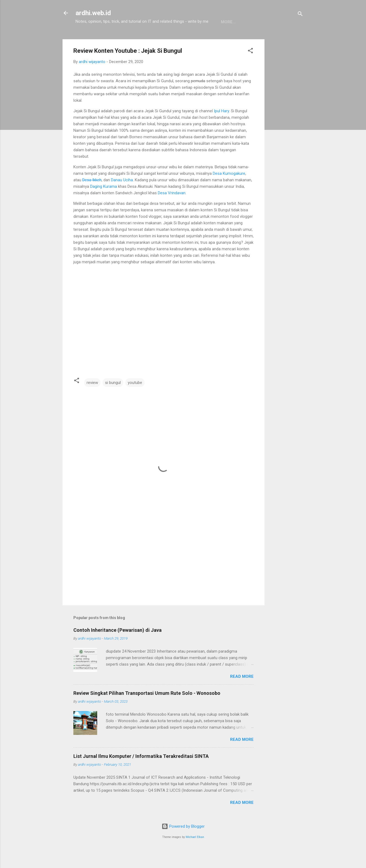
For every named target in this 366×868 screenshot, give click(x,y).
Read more (242, 693)
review (92, 399)
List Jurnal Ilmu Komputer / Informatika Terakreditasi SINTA (141, 773)
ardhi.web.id (93, 13)
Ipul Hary (221, 128)
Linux (150, 39)
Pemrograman (118, 39)
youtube (135, 399)
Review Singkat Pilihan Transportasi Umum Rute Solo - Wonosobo (147, 710)
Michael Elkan (195, 854)
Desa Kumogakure (229, 190)
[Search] (300, 15)
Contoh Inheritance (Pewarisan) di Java (117, 647)
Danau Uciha (122, 197)
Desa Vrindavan (172, 210)
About (172, 39)
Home (86, 39)
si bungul (113, 399)
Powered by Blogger (183, 843)
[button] (250, 68)
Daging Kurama (104, 203)
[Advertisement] (286, 137)
